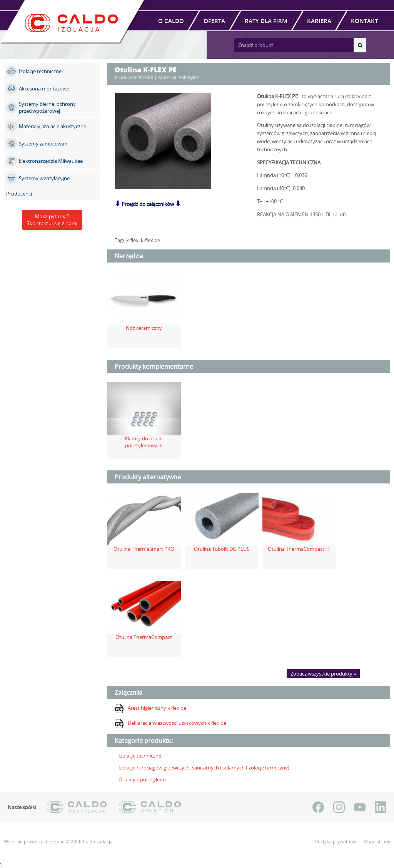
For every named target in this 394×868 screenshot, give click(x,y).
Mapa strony (377, 842)
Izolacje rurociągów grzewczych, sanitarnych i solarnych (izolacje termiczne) (204, 768)
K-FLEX (146, 78)
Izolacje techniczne (140, 756)
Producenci (19, 194)
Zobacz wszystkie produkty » (323, 674)
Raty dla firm (266, 21)
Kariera (319, 21)
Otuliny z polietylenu (142, 779)
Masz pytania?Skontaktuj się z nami (52, 220)
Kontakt (364, 21)
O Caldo (171, 21)
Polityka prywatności (337, 842)
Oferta (214, 21)
